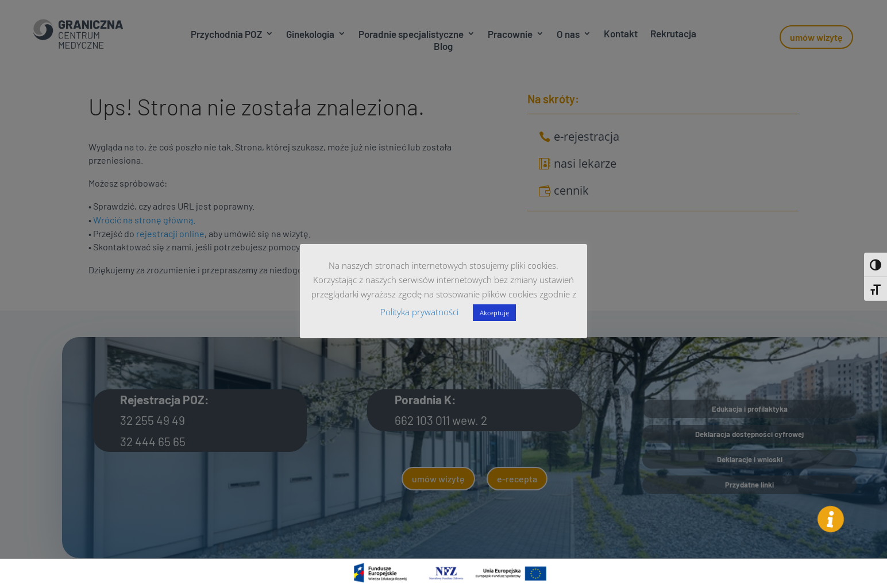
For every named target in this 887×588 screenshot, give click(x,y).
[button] (831, 519)
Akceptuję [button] (494, 313)
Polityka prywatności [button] (419, 312)
